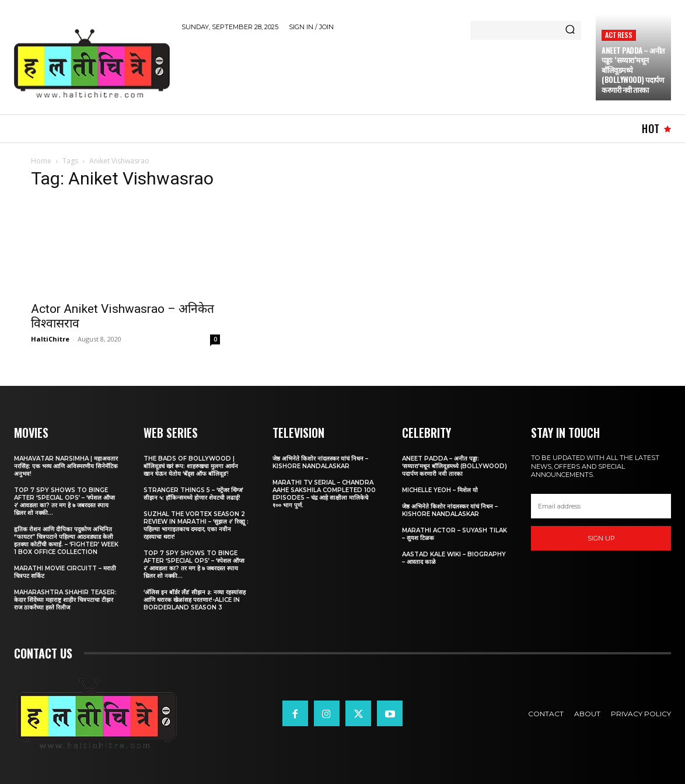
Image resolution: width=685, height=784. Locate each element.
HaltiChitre (50, 339)
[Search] (570, 30)
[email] (601, 506)
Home (41, 161)
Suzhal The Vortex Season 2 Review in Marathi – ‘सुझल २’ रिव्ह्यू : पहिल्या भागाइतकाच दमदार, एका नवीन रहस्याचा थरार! (196, 525)
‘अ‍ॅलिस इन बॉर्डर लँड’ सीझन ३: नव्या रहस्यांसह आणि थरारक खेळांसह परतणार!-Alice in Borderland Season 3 (195, 600)
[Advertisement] (394, 71)
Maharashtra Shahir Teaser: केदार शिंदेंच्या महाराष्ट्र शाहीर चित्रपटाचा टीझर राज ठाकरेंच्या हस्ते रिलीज (65, 600)
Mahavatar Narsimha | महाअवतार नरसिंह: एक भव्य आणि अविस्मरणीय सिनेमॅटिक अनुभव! (66, 466)
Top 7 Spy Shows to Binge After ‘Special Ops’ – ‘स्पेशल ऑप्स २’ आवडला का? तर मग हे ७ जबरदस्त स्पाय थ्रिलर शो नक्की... (64, 501)
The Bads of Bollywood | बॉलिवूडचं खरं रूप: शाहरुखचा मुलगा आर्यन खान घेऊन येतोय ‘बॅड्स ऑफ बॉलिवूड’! (191, 466)
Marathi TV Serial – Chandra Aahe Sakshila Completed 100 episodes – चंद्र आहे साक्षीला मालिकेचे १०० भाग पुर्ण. (324, 494)
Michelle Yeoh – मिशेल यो (440, 490)
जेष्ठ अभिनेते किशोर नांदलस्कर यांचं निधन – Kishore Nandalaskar (320, 462)
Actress (619, 35)
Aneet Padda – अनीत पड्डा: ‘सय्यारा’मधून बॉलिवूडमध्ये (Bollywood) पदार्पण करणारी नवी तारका (633, 70)
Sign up (601, 538)
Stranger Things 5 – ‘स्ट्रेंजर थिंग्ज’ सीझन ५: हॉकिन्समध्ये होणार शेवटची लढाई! (193, 494)
